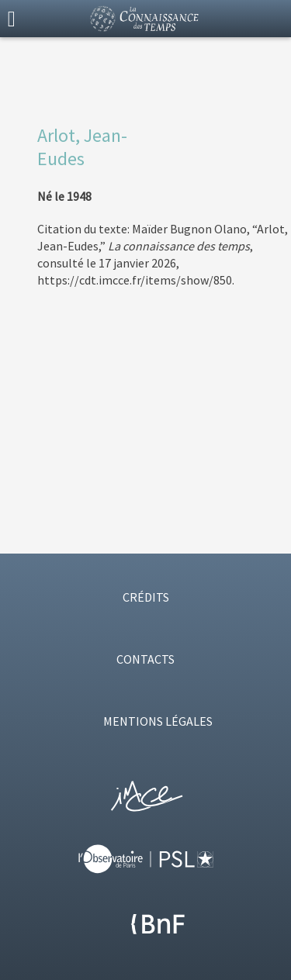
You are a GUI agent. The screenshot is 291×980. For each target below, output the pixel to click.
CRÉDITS (146, 597)
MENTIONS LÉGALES (158, 721)
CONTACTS (145, 659)
